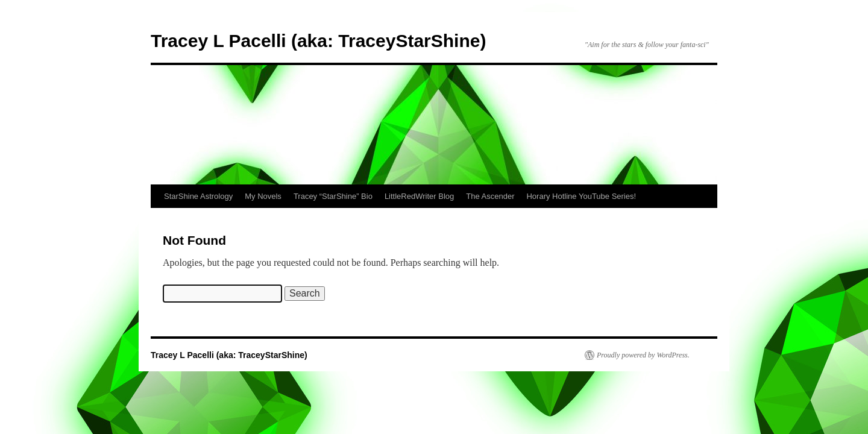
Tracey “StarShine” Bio (333, 196)
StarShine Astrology (198, 196)
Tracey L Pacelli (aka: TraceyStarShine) (318, 41)
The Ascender (490, 196)
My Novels (263, 196)
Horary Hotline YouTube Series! (581, 196)
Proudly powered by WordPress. (643, 355)
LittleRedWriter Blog (419, 196)
